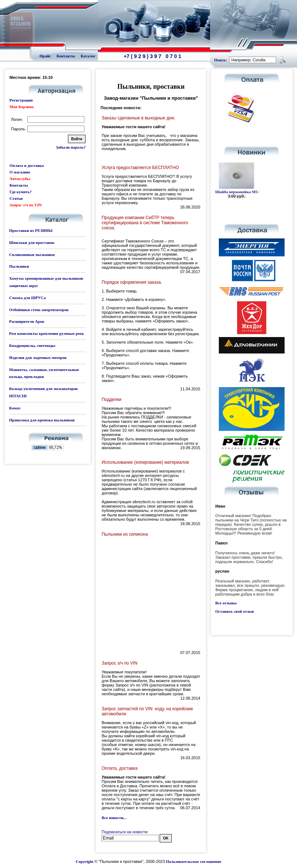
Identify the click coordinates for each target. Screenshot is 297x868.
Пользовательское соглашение (193, 861)
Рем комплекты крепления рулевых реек (47, 333)
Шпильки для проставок (32, 242)
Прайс (45, 56)
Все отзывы (226, 603)
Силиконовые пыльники (32, 255)
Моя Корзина (22, 107)
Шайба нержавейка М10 (237, 192)
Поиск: (220, 60)
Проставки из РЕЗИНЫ (31, 230)
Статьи (16, 198)
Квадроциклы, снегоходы (32, 345)
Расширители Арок (27, 321)
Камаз (15, 408)
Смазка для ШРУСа (27, 298)
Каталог (88, 56)
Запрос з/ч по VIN (26, 205)
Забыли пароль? (71, 147)
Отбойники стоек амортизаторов (39, 310)
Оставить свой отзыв (235, 611)
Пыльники (19, 266)
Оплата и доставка (27, 165)
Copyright (84, 861)
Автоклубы (20, 179)
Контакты (66, 56)
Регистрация (21, 100)
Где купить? (20, 192)
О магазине (20, 172)
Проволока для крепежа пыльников (42, 420)
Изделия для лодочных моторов (38, 357)
